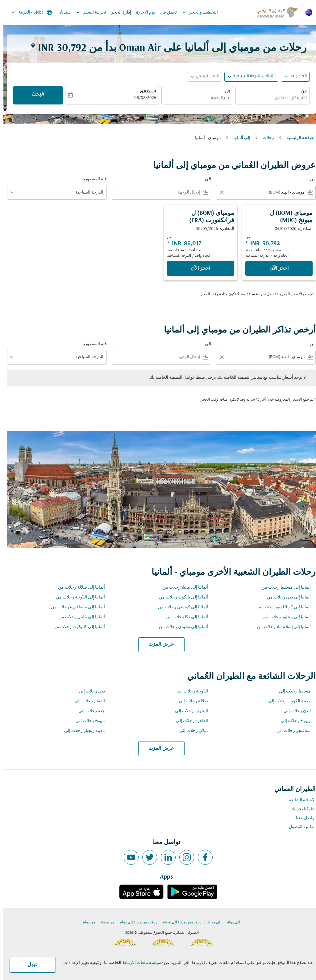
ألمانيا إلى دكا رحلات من (183, 617)
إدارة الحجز (118, 12)
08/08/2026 (142, 98)
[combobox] (269, 98)
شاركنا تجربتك (300, 809)
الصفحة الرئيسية (298, 138)
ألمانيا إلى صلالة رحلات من (78, 588)
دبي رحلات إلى (88, 691)
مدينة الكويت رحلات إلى (286, 701)
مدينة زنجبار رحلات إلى (81, 731)
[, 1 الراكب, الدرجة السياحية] (251, 77)
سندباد (62, 12)
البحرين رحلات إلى (188, 711)
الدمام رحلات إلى (86, 701)
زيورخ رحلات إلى (292, 721)
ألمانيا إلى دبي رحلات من (285, 597)
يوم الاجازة (142, 12)
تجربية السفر (86, 12)
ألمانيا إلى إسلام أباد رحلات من (281, 627)
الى (224, 92)
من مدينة (104, 922)
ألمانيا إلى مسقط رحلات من (283, 588)
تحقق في (165, 12)
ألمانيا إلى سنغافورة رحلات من (75, 607)
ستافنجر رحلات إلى (290, 731)
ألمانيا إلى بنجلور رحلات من (283, 617)
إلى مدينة (211, 922)
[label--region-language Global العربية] (28, 12)
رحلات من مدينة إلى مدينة (179, 922)
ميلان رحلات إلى (190, 731)
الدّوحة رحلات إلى (189, 691)
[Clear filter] (218, 192)
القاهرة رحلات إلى (189, 721)
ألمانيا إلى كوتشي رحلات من (180, 607)
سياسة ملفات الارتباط (138, 963)
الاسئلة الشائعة (299, 800)
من (301, 92)
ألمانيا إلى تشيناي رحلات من (180, 627)
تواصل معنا (302, 818)
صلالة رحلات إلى (190, 701)
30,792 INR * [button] (55, 48)
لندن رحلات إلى (294, 711)
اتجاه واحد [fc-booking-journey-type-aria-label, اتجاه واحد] (295, 76)
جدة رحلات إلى (88, 711)
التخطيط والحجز (195, 12)
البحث (35, 95)
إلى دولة (230, 922)
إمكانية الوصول (299, 827)
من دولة (86, 922)
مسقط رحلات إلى (291, 691)
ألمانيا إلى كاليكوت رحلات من (76, 627)
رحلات (265, 138)
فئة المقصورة (91, 179)
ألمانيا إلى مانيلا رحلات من (182, 588)
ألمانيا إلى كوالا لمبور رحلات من (280, 607)
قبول (29, 965)
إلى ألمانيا (238, 138)
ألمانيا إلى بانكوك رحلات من (180, 597)
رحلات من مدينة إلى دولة (135, 922)
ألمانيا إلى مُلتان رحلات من (78, 617)
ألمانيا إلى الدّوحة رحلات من (77, 597)
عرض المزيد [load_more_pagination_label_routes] (158, 644)
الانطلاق (145, 92)
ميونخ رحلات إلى (87, 721)
